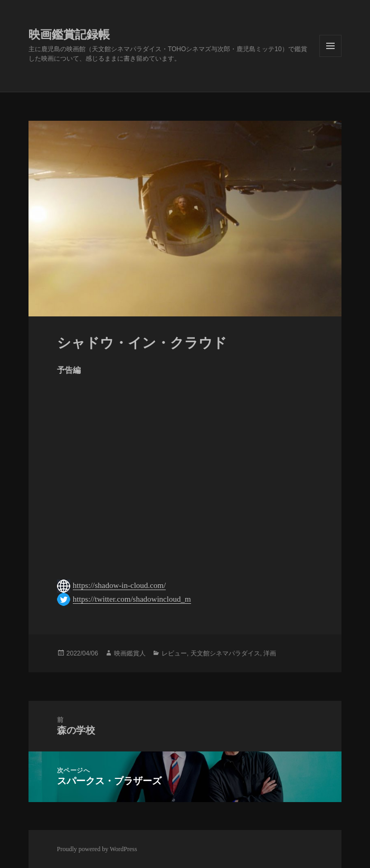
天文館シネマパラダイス (225, 653)
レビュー (174, 653)
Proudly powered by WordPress (97, 849)
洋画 (270, 653)
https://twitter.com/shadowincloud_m (132, 599)
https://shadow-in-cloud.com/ (119, 585)
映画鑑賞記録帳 (69, 35)
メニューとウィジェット (330, 46)
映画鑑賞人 (130, 653)
